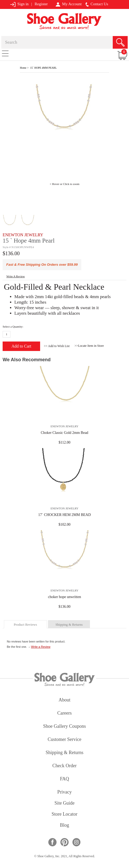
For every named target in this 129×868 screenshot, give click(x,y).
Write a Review (41, 647)
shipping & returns (69, 624)
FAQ (65, 779)
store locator (64, 814)
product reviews (25, 624)
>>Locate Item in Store (89, 346)
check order (64, 766)
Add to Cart (21, 346)
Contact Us (97, 4)
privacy (65, 792)
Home (23, 68)
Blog (64, 826)
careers (65, 713)
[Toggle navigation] (5, 53)
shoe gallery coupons (65, 727)
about (65, 700)
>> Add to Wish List (57, 346)
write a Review (15, 276)
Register (41, 4)
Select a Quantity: (13, 327)
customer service (64, 740)
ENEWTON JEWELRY (23, 235)
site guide (65, 803)
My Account (69, 4)
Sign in (19, 4)
